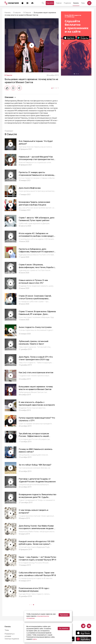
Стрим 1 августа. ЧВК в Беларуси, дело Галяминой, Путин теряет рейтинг (35, 220)
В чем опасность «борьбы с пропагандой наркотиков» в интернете (37, 403)
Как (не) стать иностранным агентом (37, 372)
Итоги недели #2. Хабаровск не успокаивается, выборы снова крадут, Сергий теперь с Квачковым (37, 236)
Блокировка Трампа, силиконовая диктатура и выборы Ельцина (35, 203)
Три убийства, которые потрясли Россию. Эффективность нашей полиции (35, 436)
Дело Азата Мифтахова (30, 188)
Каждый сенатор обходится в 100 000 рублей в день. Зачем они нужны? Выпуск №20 (37, 544)
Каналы (76, 3)
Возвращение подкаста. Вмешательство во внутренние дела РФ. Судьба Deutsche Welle (36, 497)
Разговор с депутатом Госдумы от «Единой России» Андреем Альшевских (35, 481)
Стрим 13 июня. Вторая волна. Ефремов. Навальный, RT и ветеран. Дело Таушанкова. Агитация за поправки (36, 315)
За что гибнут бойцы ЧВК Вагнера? (36, 464)
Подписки (67, 3)
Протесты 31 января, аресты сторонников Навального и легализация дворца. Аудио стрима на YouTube (37, 176)
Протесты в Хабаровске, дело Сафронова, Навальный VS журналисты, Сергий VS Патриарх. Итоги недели (35, 253)
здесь (35, 639)
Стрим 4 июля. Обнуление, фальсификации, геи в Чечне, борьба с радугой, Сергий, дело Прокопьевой (37, 267)
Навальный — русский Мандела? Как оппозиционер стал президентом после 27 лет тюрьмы (37, 159)
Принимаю (64, 615)
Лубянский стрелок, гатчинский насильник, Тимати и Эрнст (34, 342)
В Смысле (27, 13)
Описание (10, 97)
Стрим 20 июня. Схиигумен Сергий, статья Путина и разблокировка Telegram (36, 298)
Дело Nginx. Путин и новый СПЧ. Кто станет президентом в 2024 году (36, 358)
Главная (59, 3)
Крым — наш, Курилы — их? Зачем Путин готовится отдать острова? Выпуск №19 (35, 559)
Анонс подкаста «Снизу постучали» (36, 327)
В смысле (17, 13)
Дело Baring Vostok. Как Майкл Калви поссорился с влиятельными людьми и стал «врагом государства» (37, 528)
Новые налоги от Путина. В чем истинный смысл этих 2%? (34, 281)
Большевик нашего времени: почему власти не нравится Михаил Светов (37, 388)
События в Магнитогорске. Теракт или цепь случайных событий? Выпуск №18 (37, 575)
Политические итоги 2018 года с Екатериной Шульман (34, 589)
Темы (83, 3)
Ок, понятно (64, 629)
